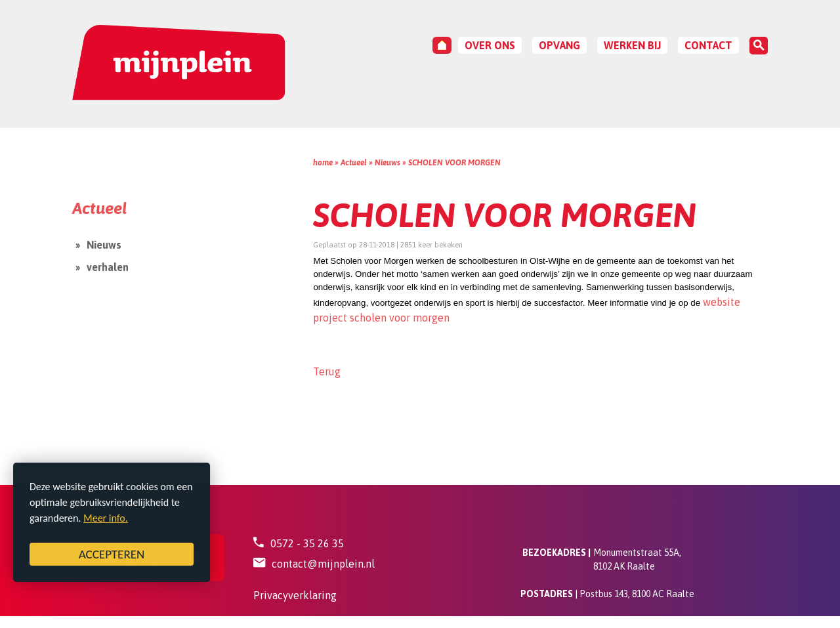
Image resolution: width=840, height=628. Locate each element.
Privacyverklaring (295, 595)
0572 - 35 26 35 (307, 543)
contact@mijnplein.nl (323, 564)
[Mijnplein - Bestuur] (179, 63)
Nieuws (388, 163)
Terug (327, 371)
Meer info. (106, 518)
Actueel (354, 163)
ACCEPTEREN (112, 554)
